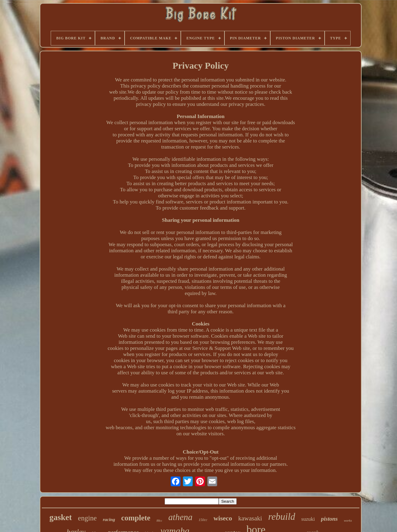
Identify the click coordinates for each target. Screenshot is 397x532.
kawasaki (250, 518)
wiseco (223, 518)
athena (180, 517)
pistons (329, 519)
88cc (159, 521)
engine (87, 518)
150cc (203, 520)
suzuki (308, 519)
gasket (61, 517)
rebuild (282, 517)
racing (109, 519)
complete (136, 518)
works (348, 520)
